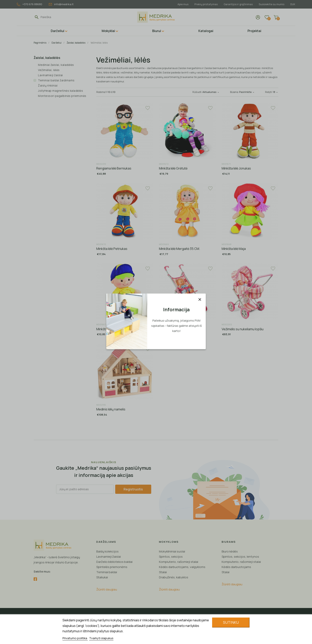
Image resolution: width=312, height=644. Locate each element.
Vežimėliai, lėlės (49, 70)
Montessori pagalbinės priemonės (62, 96)
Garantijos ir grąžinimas (237, 4)
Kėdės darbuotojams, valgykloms (182, 567)
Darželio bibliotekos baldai (114, 562)
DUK (293, 4)
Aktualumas (211, 92)
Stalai (163, 572)
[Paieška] (59, 17)
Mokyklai (108, 31)
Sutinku (231, 622)
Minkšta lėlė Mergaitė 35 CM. (179, 249)
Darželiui (58, 31)
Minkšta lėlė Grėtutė (173, 168)
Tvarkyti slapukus (101, 638)
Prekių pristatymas (204, 4)
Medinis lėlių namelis (111, 409)
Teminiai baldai (107, 572)
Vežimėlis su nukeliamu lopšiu (243, 329)
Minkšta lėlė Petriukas (112, 249)
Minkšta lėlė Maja (234, 249)
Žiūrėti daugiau (107, 589)
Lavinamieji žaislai (50, 75)
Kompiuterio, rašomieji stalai (179, 562)
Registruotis (133, 489)
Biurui (157, 31)
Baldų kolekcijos (107, 551)
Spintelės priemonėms (112, 567)
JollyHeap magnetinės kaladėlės (60, 91)
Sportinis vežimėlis (172, 329)
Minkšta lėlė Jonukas (236, 168)
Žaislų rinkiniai (48, 85)
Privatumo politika (75, 638)
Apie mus (181, 4)
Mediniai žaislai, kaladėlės (56, 65)
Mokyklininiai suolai (172, 551)
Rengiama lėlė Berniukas (114, 168)
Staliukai (102, 577)
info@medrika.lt (61, 4)
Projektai (254, 31)
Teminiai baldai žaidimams (56, 80)
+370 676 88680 (29, 4)
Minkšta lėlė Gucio (109, 329)
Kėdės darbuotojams (236, 567)
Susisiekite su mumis (271, 4)
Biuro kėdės (230, 551)
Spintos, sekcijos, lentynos (240, 557)
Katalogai (206, 31)
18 (276, 92)
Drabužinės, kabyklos (174, 577)
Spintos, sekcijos (171, 557)
